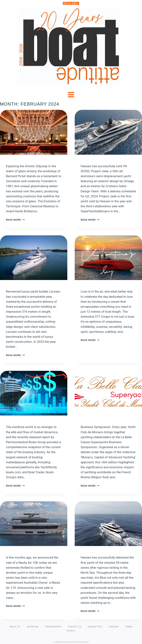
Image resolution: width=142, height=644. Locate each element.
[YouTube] (74, 3)
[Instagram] (68, 3)
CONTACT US (75, 627)
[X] (78, 3)
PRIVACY (71, 631)
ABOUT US (15, 627)
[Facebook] (64, 3)
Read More (15, 220)
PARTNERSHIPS (53, 627)
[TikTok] (71, 3)
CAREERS (114, 627)
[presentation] (34, 132)
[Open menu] (71, 95)
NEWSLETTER (95, 627)
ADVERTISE (33, 627)
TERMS (129, 627)
